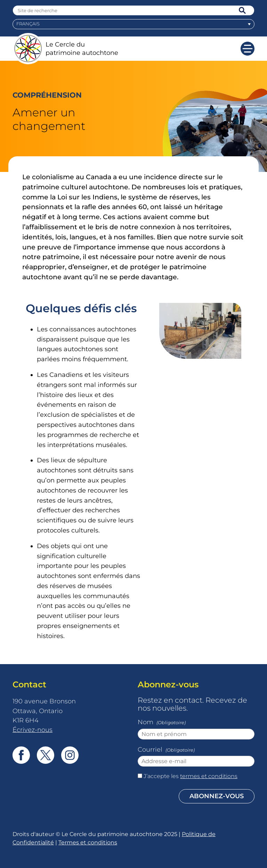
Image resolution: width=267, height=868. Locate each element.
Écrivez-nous (33, 730)
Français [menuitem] (28, 24)
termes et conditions (209, 776)
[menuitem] (133, 24)
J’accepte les (191, 776)
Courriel (167, 750)
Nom (162, 723)
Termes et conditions (88, 842)
